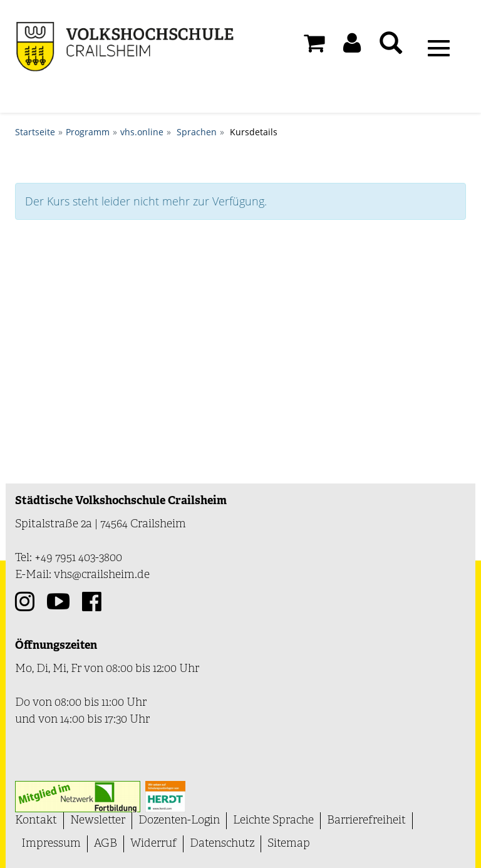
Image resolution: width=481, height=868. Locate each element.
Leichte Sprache (273, 821)
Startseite (35, 132)
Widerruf (153, 844)
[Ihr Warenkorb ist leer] (314, 46)
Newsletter (98, 821)
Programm (88, 132)
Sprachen (197, 132)
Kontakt (36, 821)
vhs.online (142, 132)
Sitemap (289, 844)
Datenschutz (222, 844)
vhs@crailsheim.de (102, 575)
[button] (352, 46)
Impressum (51, 844)
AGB (106, 844)
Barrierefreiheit (366, 821)
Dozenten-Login (179, 821)
